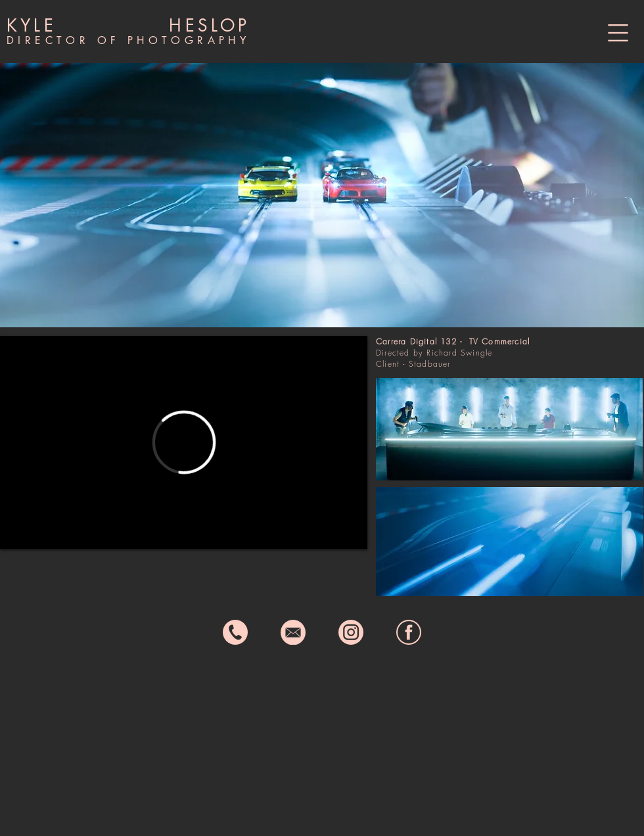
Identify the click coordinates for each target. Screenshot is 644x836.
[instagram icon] (351, 632)
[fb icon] (409, 632)
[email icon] (293, 632)
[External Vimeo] (184, 442)
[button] (618, 33)
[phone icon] (235, 632)
